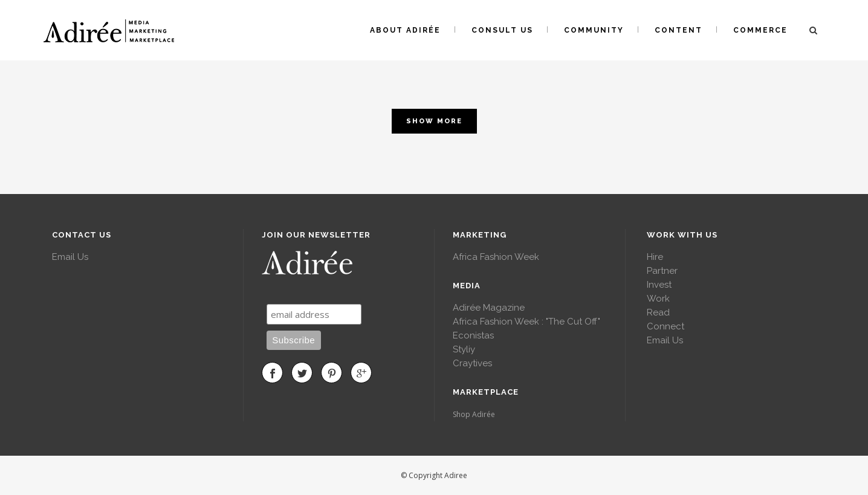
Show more (434, 121)
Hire (655, 257)
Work (658, 299)
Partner (662, 271)
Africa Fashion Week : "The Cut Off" (526, 322)
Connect (666, 326)
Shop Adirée (474, 414)
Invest (659, 285)
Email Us (70, 257)
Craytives (472, 363)
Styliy (464, 349)
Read (658, 312)
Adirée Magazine (489, 308)
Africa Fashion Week (496, 257)
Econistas (473, 335)
